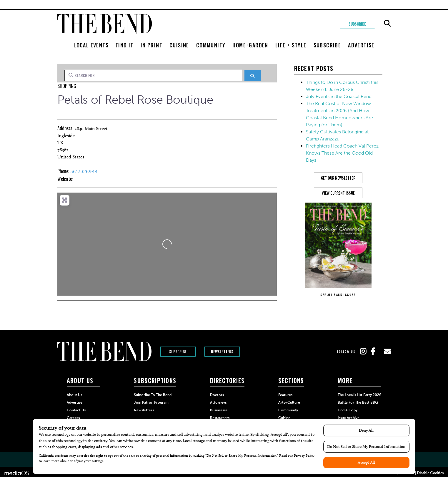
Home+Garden (250, 45)
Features (285, 395)
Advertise (361, 45)
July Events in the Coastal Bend (339, 96)
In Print (151, 45)
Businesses (219, 410)
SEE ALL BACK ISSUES (338, 295)
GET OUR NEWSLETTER (338, 178)
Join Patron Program (151, 403)
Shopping (67, 86)
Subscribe (357, 24)
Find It (125, 45)
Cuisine (179, 45)
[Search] (253, 76)
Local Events (91, 45)
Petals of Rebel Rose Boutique (135, 100)
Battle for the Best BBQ (358, 403)
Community (211, 45)
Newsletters (222, 352)
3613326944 (84, 172)
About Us (74, 395)
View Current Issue (338, 193)
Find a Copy (348, 410)
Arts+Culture (289, 403)
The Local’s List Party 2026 (359, 395)
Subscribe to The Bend (153, 395)
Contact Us (76, 410)
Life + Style (291, 45)
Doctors (217, 395)
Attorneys (218, 403)
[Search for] (153, 75)
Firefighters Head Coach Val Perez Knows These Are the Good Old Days (342, 153)
